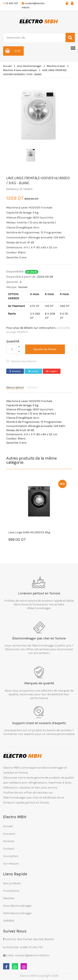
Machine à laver (56, 66)
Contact (9, 849)
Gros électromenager (29, 66)
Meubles (9, 898)
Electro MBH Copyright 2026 (39, 976)
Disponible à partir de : (21, 277)
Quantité (13, 341)
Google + (52, 371)
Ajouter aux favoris (21, 361)
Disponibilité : (15, 272)
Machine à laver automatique (20, 70)
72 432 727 (12, 3)
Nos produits (12, 883)
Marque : (12, 287)
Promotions (11, 891)
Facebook (15, 371)
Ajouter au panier (45, 349)
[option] (39, 114)
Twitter (33, 371)
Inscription (11, 856)
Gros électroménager (17, 906)
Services (9, 841)
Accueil (7, 66)
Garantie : (13, 282)
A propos (9, 834)
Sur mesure (11, 864)
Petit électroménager (17, 913)
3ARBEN (9, 921)
